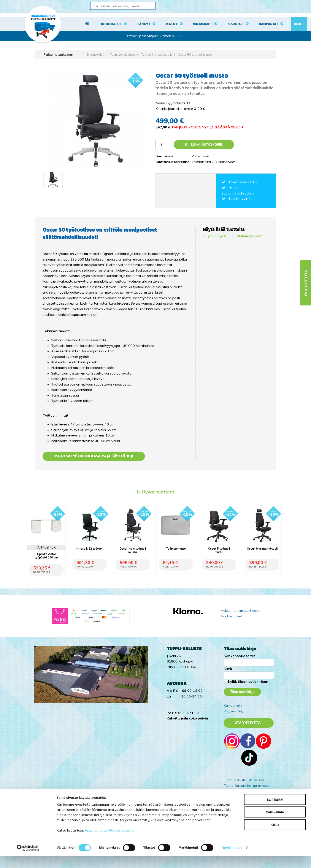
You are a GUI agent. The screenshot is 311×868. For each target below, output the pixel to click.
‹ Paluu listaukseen (57, 54)
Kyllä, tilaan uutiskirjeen (248, 681)
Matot (172, 24)
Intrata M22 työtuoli (89, 549)
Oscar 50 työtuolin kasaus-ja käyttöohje (94, 456)
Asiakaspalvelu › (233, 616)
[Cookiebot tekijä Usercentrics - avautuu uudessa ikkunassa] (28, 860)
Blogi (299, 24)
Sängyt (144, 24)
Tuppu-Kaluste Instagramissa (246, 786)
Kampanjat (269, 24)
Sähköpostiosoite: (239, 656)
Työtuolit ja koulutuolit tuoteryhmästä (235, 236)
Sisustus (236, 24)
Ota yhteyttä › (249, 723)
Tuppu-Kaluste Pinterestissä (246, 797)
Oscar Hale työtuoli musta (133, 550)
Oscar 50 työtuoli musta (195, 55)
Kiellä (275, 836)
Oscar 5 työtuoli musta (219, 550)
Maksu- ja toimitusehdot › (240, 610)
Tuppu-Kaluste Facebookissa (246, 791)
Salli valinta (275, 824)
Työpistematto (176, 549)
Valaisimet (202, 24)
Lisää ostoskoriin (204, 145)
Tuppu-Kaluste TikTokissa (244, 780)
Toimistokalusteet (122, 55)
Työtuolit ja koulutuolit (156, 55)
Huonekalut (111, 24)
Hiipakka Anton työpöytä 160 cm (46, 556)
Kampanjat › (233, 705)
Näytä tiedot (232, 859)
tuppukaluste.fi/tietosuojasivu (110, 842)
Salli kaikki (275, 811)
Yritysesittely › (235, 711)
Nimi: (228, 669)
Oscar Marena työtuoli (262, 549)
